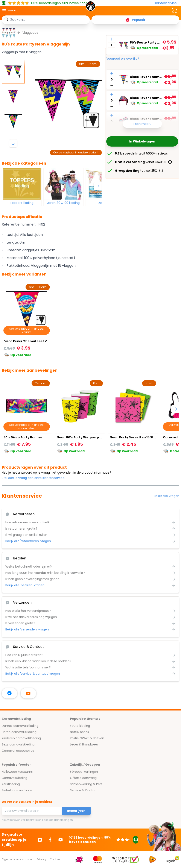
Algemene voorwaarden (18, 859)
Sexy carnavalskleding (18, 744)
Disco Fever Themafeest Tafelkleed (146, 98)
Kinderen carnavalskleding (21, 738)
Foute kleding (80, 726)
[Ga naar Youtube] (61, 840)
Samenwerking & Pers (86, 784)
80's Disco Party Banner (23, 437)
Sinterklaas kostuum (17, 790)
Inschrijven (76, 811)
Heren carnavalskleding (19, 732)
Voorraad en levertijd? (123, 59)
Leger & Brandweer (84, 744)
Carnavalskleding (14, 778)
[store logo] (91, 7)
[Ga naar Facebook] (50, 840)
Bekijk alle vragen (167, 496)
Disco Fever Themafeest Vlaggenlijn (146, 77)
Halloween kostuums (17, 772)
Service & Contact (84, 790)
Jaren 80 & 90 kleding (63, 203)
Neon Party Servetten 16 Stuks (135, 437)
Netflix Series (79, 732)
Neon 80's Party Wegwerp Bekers (84, 437)
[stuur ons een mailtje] (28, 693)
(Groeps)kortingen (84, 772)
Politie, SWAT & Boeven (87, 738)
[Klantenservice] (167, 3)
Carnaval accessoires (18, 751)
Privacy (42, 859)
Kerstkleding (11, 784)
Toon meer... (142, 124)
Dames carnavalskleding (20, 726)
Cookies (55, 859)
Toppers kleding (22, 203)
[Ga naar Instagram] (40, 840)
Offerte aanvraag (83, 778)
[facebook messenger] (9, 693)
